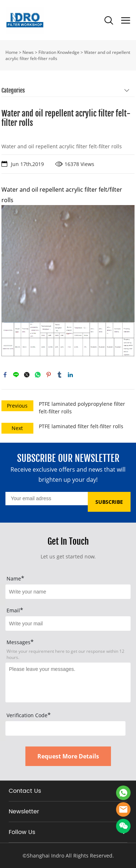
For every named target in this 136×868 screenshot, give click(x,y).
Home (12, 52)
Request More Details (68, 756)
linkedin (70, 375)
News (28, 52)
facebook (5, 375)
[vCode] (65, 728)
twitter (27, 375)
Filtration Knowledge (59, 52)
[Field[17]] (68, 624)
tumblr (59, 375)
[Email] (47, 499)
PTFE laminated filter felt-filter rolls (81, 426)
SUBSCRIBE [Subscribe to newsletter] (109, 502)
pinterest (49, 375)
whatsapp (38, 375)
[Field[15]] (68, 592)
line (16, 375)
